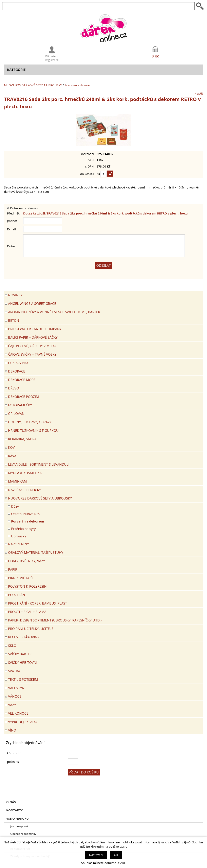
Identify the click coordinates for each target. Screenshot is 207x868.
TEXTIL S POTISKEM (23, 679)
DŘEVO (14, 388)
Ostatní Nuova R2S (26, 514)
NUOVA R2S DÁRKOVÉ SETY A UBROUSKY (33, 85)
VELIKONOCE (18, 713)
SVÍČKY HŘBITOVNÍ (23, 662)
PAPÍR (13, 569)
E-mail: (12, 229)
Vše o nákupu (17, 818)
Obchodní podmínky (23, 834)
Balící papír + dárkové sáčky (33, 337)
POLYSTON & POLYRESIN (27, 586)
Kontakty (14, 810)
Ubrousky (19, 536)
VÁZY (12, 705)
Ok (116, 855)
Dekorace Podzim (23, 397)
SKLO (12, 646)
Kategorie (16, 70)
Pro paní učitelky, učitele (31, 629)
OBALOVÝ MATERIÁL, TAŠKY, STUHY (36, 552)
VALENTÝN (16, 688)
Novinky (15, 295)
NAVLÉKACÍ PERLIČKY (25, 490)
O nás (11, 802)
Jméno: (12, 221)
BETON (14, 320)
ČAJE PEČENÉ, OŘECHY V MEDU (32, 346)
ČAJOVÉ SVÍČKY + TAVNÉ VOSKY (32, 354)
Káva (12, 456)
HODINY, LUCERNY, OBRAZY (30, 422)
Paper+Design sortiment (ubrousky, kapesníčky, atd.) (55, 620)
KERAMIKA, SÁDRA (22, 439)
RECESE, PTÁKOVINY (24, 637)
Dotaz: (12, 246)
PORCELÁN (17, 595)
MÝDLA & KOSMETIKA (25, 473)
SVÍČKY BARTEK (20, 654)
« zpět (199, 93)
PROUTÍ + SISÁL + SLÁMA (27, 612)
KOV (11, 447)
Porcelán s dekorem (79, 85)
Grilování (17, 414)
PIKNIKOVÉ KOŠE (21, 578)
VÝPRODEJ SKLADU (23, 722)
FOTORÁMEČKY (20, 405)
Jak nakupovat (19, 826)
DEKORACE (17, 371)
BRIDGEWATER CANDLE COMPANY (35, 329)
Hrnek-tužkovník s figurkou (33, 430)
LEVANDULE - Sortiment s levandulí (39, 464)
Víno (12, 730)
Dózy (15, 506)
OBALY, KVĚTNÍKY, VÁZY (26, 561)
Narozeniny (18, 544)
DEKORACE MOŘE (22, 380)
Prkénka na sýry (23, 529)
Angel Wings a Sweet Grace (32, 303)
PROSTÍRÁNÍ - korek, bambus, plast (38, 603)
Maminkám (17, 481)
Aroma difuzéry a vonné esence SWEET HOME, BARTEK (54, 312)
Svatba (14, 671)
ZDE (123, 863)
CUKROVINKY (18, 363)
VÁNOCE (15, 696)
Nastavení (96, 855)
